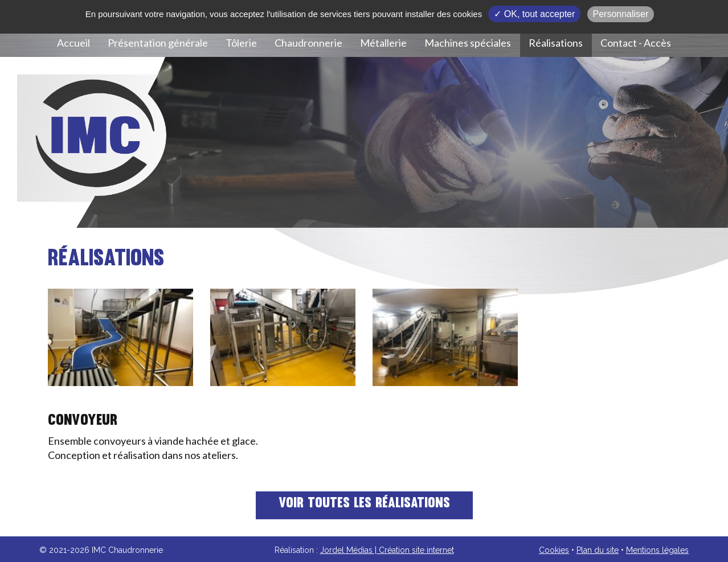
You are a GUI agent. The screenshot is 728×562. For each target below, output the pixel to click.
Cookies (554, 550)
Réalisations (556, 43)
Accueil (73, 43)
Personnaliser (621, 14)
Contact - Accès (636, 43)
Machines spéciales (468, 43)
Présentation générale (158, 43)
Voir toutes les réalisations (364, 504)
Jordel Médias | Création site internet (387, 550)
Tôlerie (241, 43)
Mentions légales (657, 550)
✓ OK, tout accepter (534, 14)
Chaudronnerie (308, 43)
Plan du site (598, 550)
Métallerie (383, 43)
